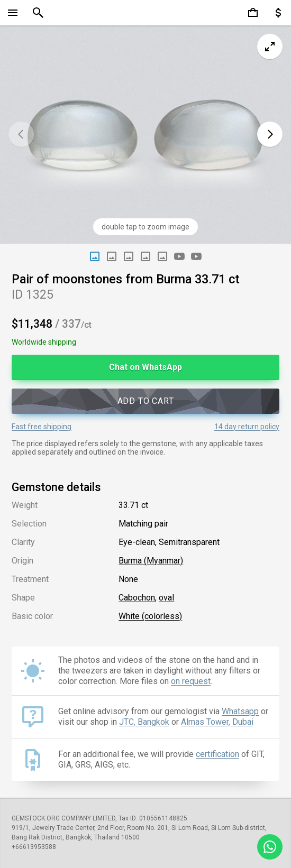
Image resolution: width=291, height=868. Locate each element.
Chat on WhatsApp (145, 367)
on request (191, 681)
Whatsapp (240, 711)
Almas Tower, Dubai (217, 722)
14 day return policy (247, 427)
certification (217, 754)
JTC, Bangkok (144, 722)
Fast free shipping (42, 427)
